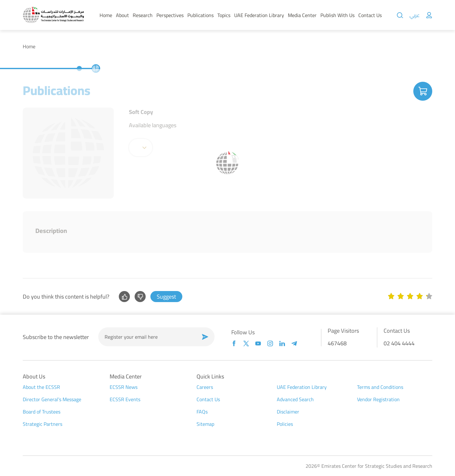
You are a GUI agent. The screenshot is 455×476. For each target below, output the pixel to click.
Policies (285, 424)
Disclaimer (288, 412)
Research (143, 15)
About (122, 15)
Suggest (166, 297)
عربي (415, 15)
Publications (200, 15)
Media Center (302, 15)
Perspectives (170, 15)
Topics (224, 15)
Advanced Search (295, 399)
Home (106, 15)
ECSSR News (124, 387)
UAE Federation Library (259, 15)
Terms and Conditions (380, 387)
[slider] (410, 297)
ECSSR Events (125, 399)
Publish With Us (337, 15)
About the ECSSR (41, 387)
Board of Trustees (42, 412)
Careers (205, 387)
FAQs (202, 412)
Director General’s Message (52, 399)
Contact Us (370, 15)
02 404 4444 (399, 343)
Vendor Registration (378, 399)
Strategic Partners (42, 424)
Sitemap (205, 424)
